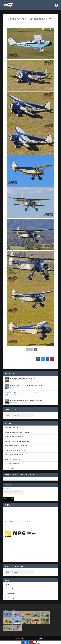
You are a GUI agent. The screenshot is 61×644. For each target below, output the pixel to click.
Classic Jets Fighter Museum (14, 455)
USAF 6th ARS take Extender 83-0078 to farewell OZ (27, 400)
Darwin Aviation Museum (13, 459)
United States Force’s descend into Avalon (24, 393)
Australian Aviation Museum (14, 437)
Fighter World (9, 468)
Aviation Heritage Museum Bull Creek (17, 441)
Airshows (21, 387)
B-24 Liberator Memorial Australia (16, 446)
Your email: (7, 488)
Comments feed (10, 593)
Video (24, 395)
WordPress (44, 639)
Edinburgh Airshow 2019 (13, 464)
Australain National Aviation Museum (17, 432)
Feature (26, 380)
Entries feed (9, 589)
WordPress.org (9, 598)
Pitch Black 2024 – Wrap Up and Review (23, 378)
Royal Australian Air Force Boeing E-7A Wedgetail (26, 385)
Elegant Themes (27, 639)
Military (30, 380)
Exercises (21, 380)
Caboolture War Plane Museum (15, 450)
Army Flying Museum (12, 428)
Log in (7, 584)
